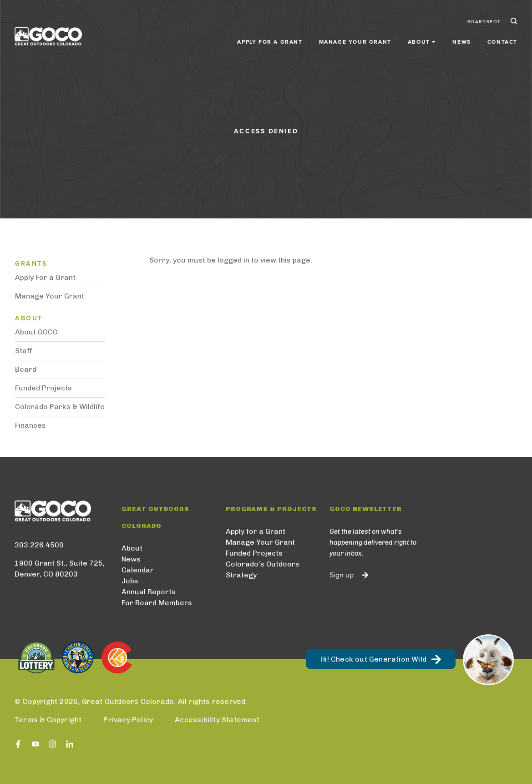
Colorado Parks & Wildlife (60, 407)
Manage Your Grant (355, 42)
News (461, 42)
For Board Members (157, 603)
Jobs (130, 581)
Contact (502, 42)
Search (513, 22)
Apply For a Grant (45, 277)
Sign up (342, 575)
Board (26, 369)
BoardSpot (484, 22)
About (132, 548)
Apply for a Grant (270, 42)
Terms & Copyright (48, 720)
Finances (30, 425)
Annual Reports (149, 592)
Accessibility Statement (217, 720)
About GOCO (36, 332)
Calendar (138, 570)
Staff (24, 351)
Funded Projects (43, 388)
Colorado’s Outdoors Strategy (263, 569)
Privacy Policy (128, 720)
